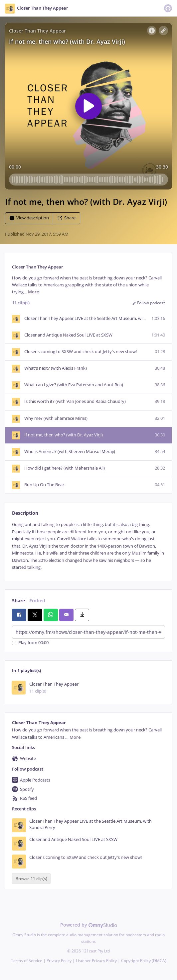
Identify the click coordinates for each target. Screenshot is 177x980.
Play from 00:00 (30, 643)
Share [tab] (18, 601)
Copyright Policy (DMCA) (144, 961)
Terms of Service (27, 961)
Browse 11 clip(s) (31, 879)
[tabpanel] (88, 546)
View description (29, 218)
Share (67, 218)
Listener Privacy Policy (96, 961)
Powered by (89, 925)
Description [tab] (25, 513)
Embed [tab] (37, 601)
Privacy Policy (59, 961)
